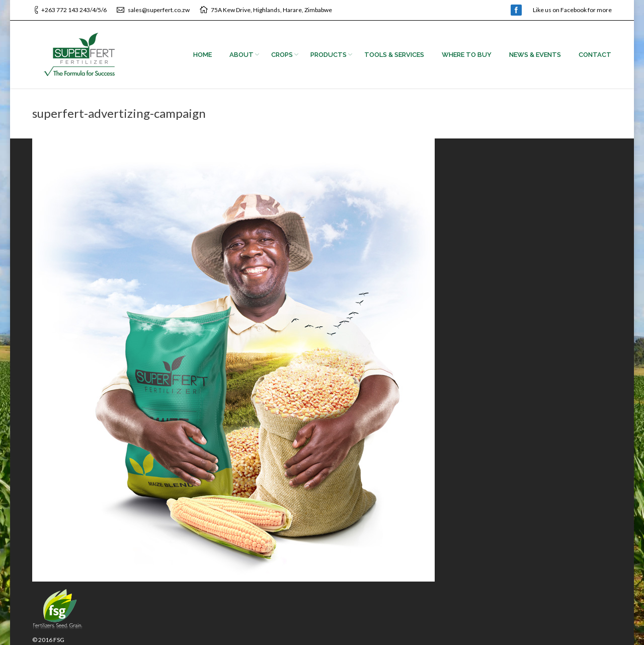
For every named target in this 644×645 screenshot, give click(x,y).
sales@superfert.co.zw (159, 10)
